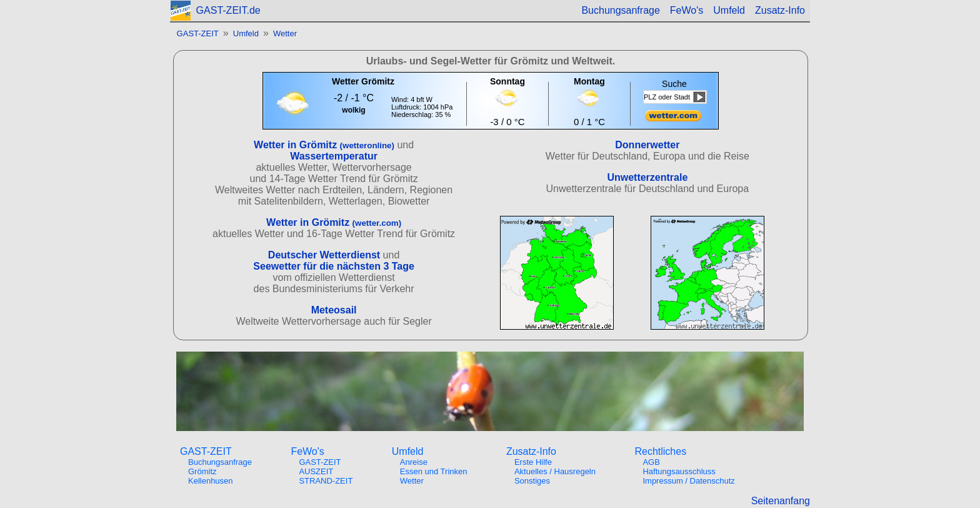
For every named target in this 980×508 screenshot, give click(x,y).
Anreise (414, 462)
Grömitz (202, 471)
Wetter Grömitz (363, 81)
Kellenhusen (211, 481)
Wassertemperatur (334, 156)
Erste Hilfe (533, 462)
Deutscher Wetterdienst (324, 255)
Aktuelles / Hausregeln (555, 471)
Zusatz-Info (780, 10)
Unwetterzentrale (647, 177)
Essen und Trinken (434, 471)
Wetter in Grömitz (324, 145)
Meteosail (334, 310)
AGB (651, 462)
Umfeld (729, 10)
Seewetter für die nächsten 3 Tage (334, 266)
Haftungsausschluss (679, 471)
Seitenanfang (781, 501)
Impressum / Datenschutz (688, 481)
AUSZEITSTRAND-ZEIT (326, 476)
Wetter (285, 33)
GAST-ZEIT (198, 33)
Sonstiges (532, 481)
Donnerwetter (647, 145)
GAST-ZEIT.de (228, 10)
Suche (674, 84)
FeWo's (687, 10)
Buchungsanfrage (620, 10)
